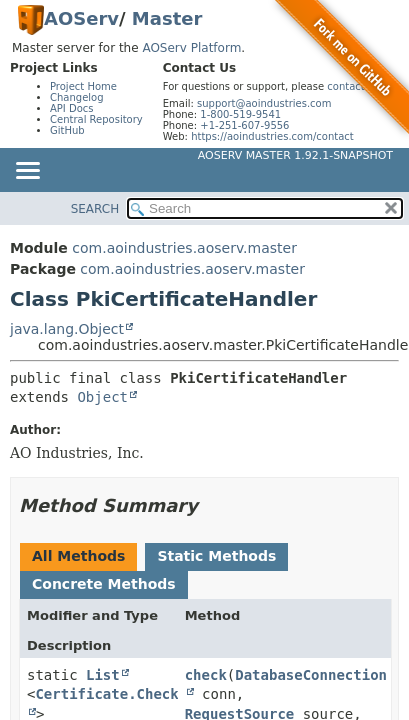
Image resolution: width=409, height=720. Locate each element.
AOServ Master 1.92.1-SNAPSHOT (295, 155)
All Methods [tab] (78, 556)
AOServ (81, 18)
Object (102, 397)
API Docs (72, 108)
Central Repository (96, 119)
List (103, 675)
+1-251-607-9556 (244, 125)
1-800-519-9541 (240, 114)
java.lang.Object (67, 329)
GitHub (67, 130)
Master (167, 18)
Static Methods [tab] (216, 556)
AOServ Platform (191, 48)
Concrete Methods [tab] (104, 584)
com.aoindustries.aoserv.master (184, 248)
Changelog (77, 97)
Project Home (83, 86)
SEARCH (95, 209)
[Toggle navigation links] (27, 172)
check (206, 675)
